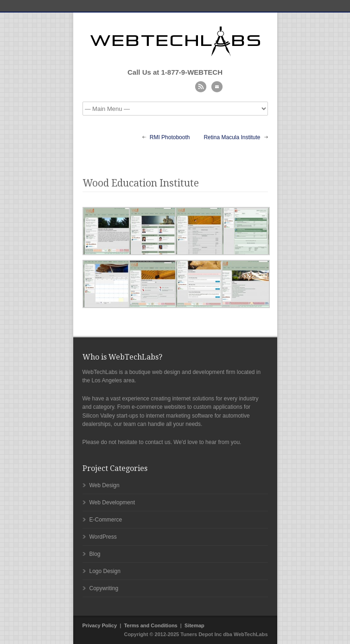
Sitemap (194, 625)
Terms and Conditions (150, 625)
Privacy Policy (100, 625)
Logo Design (105, 571)
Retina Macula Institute (232, 137)
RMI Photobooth (170, 137)
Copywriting (104, 588)
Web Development (112, 502)
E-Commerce (106, 520)
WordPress (103, 537)
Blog (95, 554)
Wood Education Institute (141, 183)
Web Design (105, 485)
